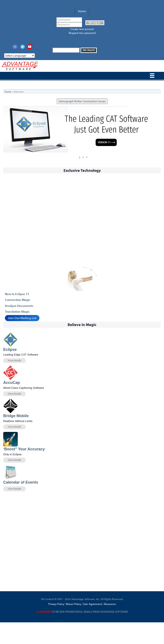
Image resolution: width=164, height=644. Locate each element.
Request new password (82, 33)
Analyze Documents (19, 306)
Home (82, 11)
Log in (94, 23)
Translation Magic (17, 311)
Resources (110, 604)
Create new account (82, 29)
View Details (14, 360)
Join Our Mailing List (22, 318)
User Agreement (93, 604)
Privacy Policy (56, 604)
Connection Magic (18, 300)
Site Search (89, 50)
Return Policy (73, 604)
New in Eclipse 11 (17, 294)
